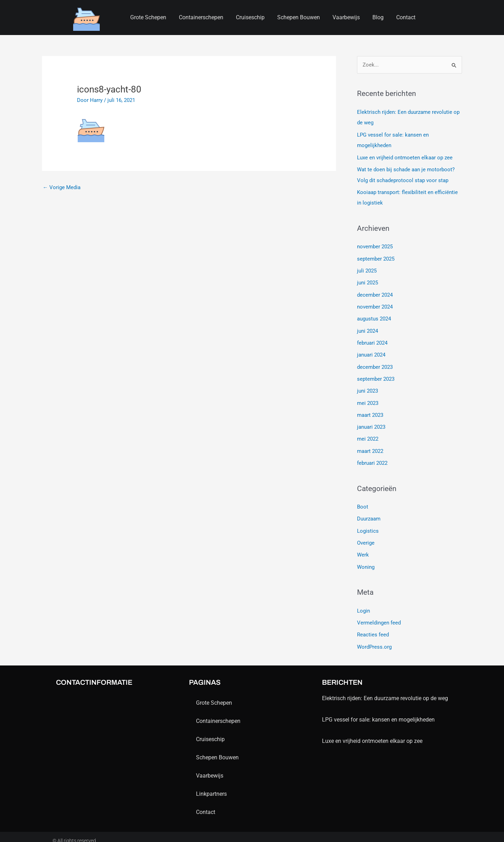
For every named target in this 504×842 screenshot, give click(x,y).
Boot (363, 502)
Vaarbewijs (346, 17)
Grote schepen (148, 17)
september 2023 (376, 375)
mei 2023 (368, 399)
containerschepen (201, 17)
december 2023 (375, 363)
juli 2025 (367, 269)
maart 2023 (370, 410)
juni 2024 (367, 328)
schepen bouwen (299, 17)
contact (406, 17)
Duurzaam (369, 513)
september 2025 (376, 257)
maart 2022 (370, 446)
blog (378, 17)
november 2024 (375, 304)
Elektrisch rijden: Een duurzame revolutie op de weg (385, 691)
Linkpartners (211, 786)
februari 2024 (372, 340)
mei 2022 (368, 434)
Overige (366, 537)
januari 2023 (371, 422)
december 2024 (375, 292)
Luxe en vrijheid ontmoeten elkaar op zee (405, 157)
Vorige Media (62, 187)
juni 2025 (367, 281)
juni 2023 (367, 387)
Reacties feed (373, 628)
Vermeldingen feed (379, 616)
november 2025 (375, 245)
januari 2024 (371, 352)
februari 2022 (372, 458)
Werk (363, 549)
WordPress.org (374, 640)
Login (363, 604)
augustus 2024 (374, 316)
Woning (366, 561)
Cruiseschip (250, 17)
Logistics (368, 525)
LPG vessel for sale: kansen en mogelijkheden (378, 712)
